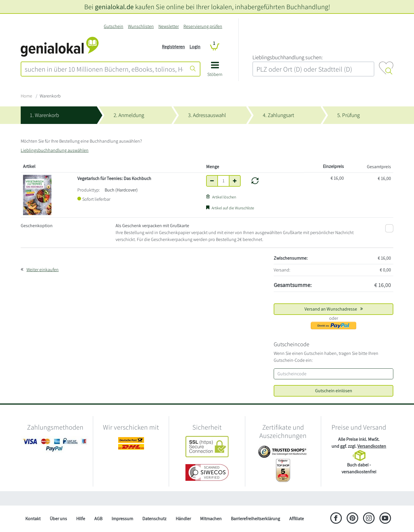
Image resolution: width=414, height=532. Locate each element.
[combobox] (104, 69)
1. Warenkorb (44, 115)
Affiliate (297, 519)
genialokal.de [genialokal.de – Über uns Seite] (114, 7)
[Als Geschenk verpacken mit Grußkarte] (389, 228)
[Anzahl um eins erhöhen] (235, 181)
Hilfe (81, 519)
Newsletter (169, 26)
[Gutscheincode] (333, 374)
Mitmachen (211, 519)
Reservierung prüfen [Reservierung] (203, 26)
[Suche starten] (193, 69)
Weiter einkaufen (43, 270)
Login (195, 47)
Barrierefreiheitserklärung (255, 519)
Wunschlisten (141, 26)
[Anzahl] (223, 181)
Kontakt (33, 519)
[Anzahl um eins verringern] (212, 181)
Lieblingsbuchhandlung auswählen (55, 150)
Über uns (58, 519)
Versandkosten (372, 446)
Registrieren (173, 47)
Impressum (122, 519)
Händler (183, 519)
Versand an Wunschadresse (334, 309)
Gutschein (114, 26)
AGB (98, 519)
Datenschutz (154, 519)
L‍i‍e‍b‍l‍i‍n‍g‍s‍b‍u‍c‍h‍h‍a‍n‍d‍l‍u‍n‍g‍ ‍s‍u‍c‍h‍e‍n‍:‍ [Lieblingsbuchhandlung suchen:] (287, 57)
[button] (215, 71)
